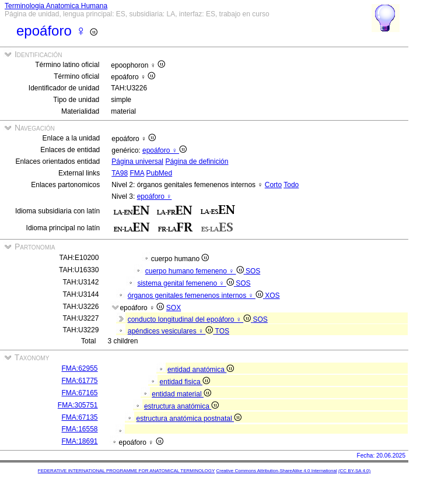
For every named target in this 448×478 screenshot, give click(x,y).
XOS (272, 296)
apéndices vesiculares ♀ (171, 331)
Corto (273, 185)
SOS (253, 271)
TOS (222, 331)
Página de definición (197, 161)
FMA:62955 (80, 368)
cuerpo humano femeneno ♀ (195, 271)
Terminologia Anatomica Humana (56, 6)
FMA (137, 173)
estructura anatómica (181, 406)
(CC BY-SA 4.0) (354, 471)
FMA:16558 (80, 429)
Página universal (137, 161)
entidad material (181, 394)
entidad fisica (185, 382)
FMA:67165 (80, 393)
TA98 (120, 173)
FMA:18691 (80, 441)
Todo (291, 185)
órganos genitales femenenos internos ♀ (196, 296)
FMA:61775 (80, 381)
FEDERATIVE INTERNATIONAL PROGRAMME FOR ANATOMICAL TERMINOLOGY (126, 471)
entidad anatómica (201, 370)
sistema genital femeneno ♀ (186, 283)
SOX (174, 308)
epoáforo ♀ (164, 150)
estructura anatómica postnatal (189, 419)
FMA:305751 (78, 405)
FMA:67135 (80, 417)
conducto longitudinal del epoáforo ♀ (190, 319)
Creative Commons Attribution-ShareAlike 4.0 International (276, 471)
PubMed (159, 173)
